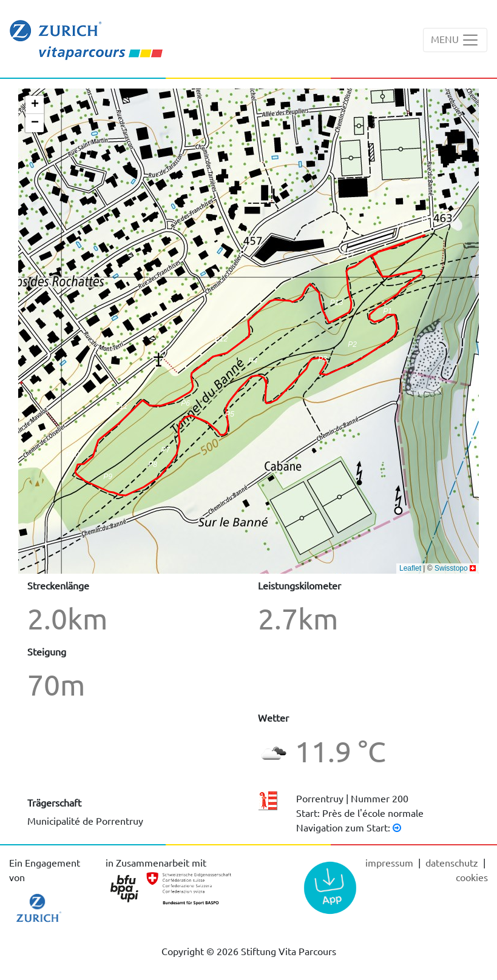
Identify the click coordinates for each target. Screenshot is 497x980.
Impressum (390, 862)
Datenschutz (453, 862)
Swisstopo (451, 568)
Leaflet (410, 568)
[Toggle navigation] (455, 40)
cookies (472, 877)
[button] (108, 481)
